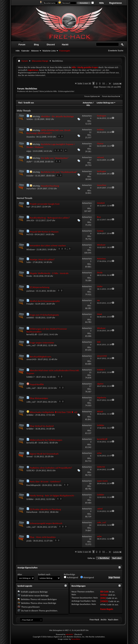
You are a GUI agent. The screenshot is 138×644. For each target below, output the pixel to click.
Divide (29, 276)
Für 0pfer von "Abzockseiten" (55, 158)
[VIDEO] (104, 601)
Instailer (30, 176)
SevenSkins (76, 639)
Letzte (117, 84)
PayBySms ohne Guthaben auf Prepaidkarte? (51, 468)
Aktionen (35, 51)
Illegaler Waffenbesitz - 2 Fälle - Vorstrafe (49, 273)
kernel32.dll (32, 334)
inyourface (31, 189)
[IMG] (103, 598)
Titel (20, 103)
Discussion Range (40, 61)
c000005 (30, 318)
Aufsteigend (71, 577)
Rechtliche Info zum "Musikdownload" (59, 172)
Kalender (25, 51)
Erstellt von (29, 103)
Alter (20, 574)
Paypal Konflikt (37, 384)
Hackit (65, 45)
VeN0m (30, 119)
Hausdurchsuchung (50, 186)
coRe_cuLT (31, 345)
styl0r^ (29, 162)
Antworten (88, 103)
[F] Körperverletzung (40, 287)
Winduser (31, 249)
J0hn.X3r (30, 220)
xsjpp (29, 151)
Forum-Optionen (91, 96)
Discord (51, 45)
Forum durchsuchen (110, 96)
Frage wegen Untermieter (42, 343)
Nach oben (117, 558)
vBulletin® (70, 634)
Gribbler (30, 415)
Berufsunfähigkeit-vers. (41, 357)
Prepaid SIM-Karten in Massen (44, 232)
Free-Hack (94, 620)
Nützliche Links (49, 51)
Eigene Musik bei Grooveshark (44, 454)
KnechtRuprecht (33, 485)
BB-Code (104, 592)
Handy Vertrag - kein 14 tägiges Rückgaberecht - (52, 496)
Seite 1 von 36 (84, 83)
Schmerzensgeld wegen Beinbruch (46, 523)
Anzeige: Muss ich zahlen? (42, 259)
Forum (22, 45)
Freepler (30, 304)
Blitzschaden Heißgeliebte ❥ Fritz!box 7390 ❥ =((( (54, 412)
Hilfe (101, 3)
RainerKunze (32, 512)
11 (104, 83)
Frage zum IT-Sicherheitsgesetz (44, 315)
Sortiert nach (44, 574)
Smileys (104, 595)
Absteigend (87, 577)
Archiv (104, 620)
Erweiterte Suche (116, 51)
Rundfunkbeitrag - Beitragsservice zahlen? (50, 218)
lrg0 (28, 207)
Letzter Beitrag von (106, 103)
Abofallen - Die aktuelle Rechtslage (57, 116)
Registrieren (116, 3)
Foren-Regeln (107, 609)
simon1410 (31, 359)
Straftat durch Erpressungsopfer (45, 301)
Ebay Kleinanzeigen (39, 398)
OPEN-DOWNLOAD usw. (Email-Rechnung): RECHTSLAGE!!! (49, 132)
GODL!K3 (30, 470)
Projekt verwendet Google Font (45, 204)
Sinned (29, 457)
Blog (36, 45)
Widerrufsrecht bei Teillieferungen (46, 440)
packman (30, 291)
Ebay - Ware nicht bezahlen (43, 537)
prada (29, 541)
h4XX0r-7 (30, 377)
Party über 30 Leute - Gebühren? (45, 482)
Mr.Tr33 (30, 234)
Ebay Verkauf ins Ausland (42, 426)
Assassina (31, 137)
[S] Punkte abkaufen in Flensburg (45, 509)
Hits (88, 105)
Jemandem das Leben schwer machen (48, 245)
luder (29, 262)
